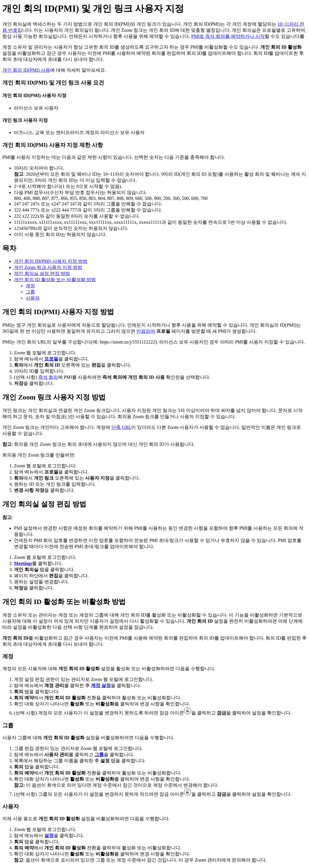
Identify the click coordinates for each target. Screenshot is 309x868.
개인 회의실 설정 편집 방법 (42, 273)
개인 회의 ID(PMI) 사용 (26, 70)
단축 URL (121, 427)
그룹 (30, 292)
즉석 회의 (48, 377)
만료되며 (146, 331)
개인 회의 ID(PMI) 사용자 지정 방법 (51, 261)
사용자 (33, 298)
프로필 (51, 359)
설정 (49, 836)
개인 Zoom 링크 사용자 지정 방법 (48, 267)
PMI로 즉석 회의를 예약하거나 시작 (228, 36)
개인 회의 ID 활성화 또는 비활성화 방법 (55, 280)
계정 (30, 286)
